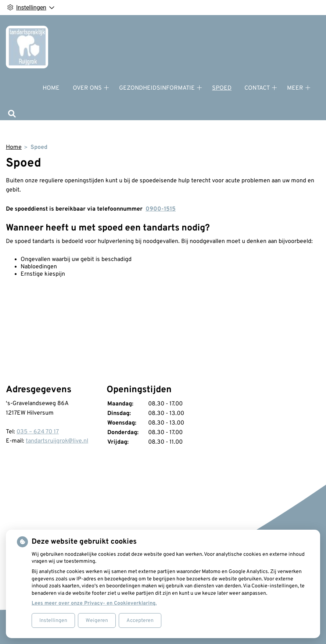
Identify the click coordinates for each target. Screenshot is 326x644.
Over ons (87, 88)
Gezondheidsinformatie (157, 88)
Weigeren (97, 621)
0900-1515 (161, 209)
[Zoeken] (12, 115)
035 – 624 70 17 (38, 432)
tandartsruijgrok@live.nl (57, 441)
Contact (257, 88)
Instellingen (53, 621)
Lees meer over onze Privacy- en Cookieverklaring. (94, 603)
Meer (295, 88)
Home (51, 88)
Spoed (222, 88)
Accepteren (140, 621)
